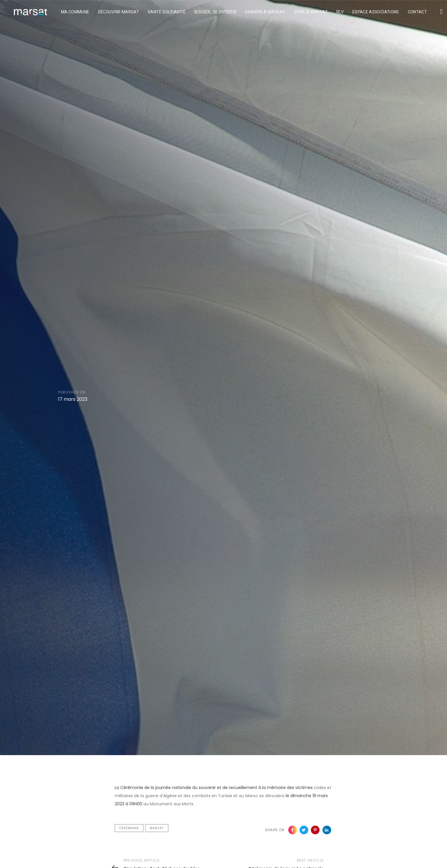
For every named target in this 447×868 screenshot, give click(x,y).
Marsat (157, 828)
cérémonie (129, 828)
